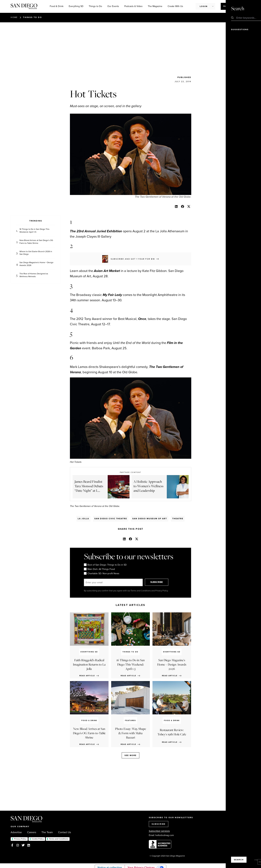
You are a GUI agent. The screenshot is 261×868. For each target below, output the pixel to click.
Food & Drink (57, 6)
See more (130, 755)
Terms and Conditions (59, 839)
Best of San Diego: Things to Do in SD (105, 565)
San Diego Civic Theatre (111, 519)
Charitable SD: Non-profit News (102, 573)
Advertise (16, 832)
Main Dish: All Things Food (99, 569)
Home (14, 17)
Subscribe (230, 6)
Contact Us (65, 832)
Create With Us (175, 6)
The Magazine (155, 6)
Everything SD (76, 6)
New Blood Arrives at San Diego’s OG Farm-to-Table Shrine (36, 242)
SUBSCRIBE (160, 582)
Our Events (113, 6)
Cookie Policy (38, 839)
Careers (32, 832)
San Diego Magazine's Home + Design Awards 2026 (36, 264)
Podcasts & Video (133, 6)
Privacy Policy (20, 839)
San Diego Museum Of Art (150, 519)
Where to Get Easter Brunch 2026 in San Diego (36, 253)
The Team (47, 832)
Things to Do (95, 6)
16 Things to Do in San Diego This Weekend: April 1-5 (34, 231)
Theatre (178, 519)
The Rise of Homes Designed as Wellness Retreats (34, 275)
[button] (176, 206)
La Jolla (83, 519)
